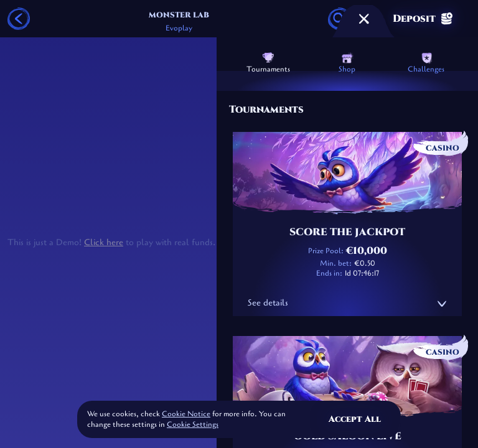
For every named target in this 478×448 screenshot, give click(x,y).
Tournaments (268, 63)
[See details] (442, 304)
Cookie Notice (186, 414)
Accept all (355, 419)
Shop (347, 63)
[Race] (364, 19)
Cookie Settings (193, 425)
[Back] (19, 19)
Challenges (426, 63)
